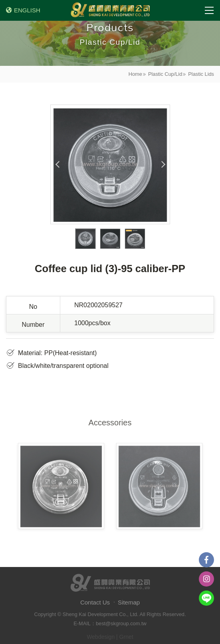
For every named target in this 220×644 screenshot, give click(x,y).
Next (163, 164)
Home (135, 74)
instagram (206, 579)
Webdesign (101, 637)
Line (206, 598)
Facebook (206, 560)
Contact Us (95, 602)
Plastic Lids (201, 74)
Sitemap (129, 602)
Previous (58, 164)
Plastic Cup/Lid (165, 74)
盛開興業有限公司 (110, 10)
